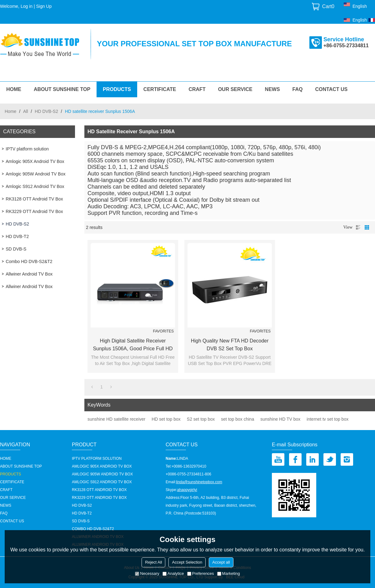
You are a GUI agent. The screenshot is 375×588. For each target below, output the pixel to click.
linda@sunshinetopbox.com (199, 482)
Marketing (229, 573)
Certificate (160, 89)
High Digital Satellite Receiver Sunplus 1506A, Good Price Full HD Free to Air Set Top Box (133, 345)
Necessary (147, 573)
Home (10, 111)
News (272, 89)
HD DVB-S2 (46, 111)
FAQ (298, 89)
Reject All (153, 562)
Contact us (332, 89)
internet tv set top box (327, 419)
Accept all (221, 562)
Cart (328, 6)
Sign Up (44, 6)
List (358, 227)
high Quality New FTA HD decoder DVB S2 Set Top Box (230, 345)
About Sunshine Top (62, 89)
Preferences (201, 573)
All (26, 111)
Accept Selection (187, 562)
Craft (197, 89)
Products (117, 89)
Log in (27, 6)
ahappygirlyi (187, 490)
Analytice (173, 573)
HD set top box (166, 419)
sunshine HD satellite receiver (116, 419)
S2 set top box (201, 419)
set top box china (237, 419)
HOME (14, 89)
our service (235, 89)
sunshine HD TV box (280, 419)
